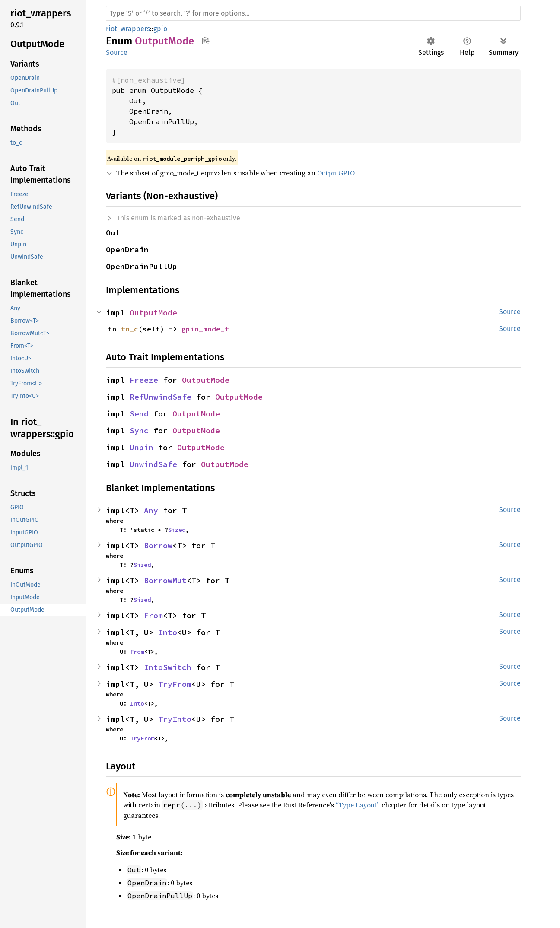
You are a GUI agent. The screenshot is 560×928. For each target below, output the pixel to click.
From (153, 615)
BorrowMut (165, 580)
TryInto (175, 719)
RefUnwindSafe (161, 397)
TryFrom (175, 684)
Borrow (158, 545)
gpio (160, 29)
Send (139, 414)
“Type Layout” (358, 805)
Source (117, 52)
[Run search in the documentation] (313, 13)
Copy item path (205, 41)
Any (151, 510)
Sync (139, 431)
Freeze (144, 380)
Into (168, 632)
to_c (130, 329)
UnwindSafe (153, 464)
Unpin (142, 447)
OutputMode (153, 313)
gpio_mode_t (205, 329)
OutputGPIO (336, 173)
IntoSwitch (168, 667)
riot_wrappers (128, 29)
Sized (177, 530)
